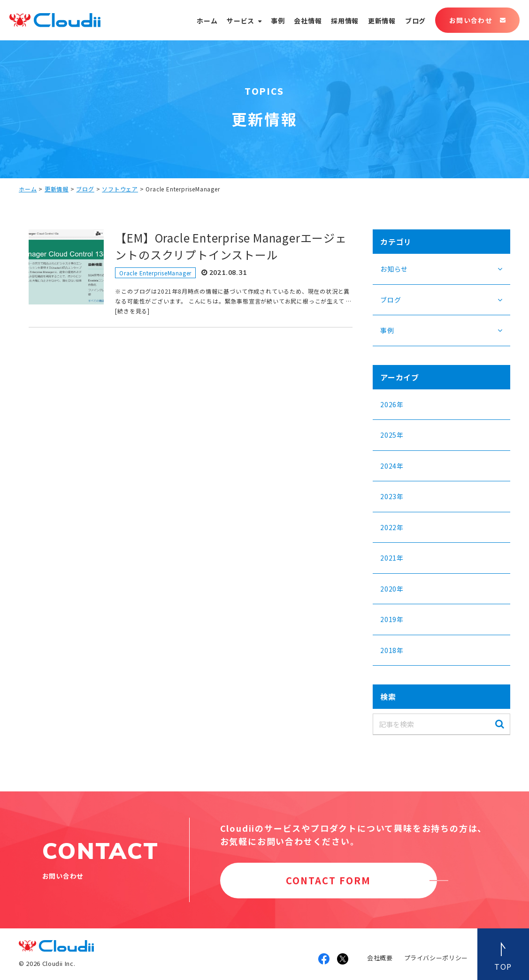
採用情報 (345, 21)
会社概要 (380, 958)
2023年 (392, 496)
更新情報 (382, 21)
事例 (278, 21)
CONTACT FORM (328, 880)
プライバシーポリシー (436, 958)
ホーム (207, 21)
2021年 (392, 558)
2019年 (392, 619)
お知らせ (394, 269)
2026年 (392, 404)
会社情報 (308, 21)
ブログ (415, 21)
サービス (241, 21)
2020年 (392, 589)
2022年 (392, 527)
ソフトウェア (120, 189)
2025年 (392, 435)
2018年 (392, 650)
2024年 (392, 466)
